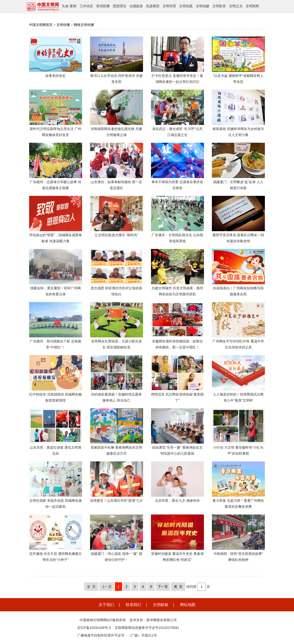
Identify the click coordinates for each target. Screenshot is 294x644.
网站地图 (188, 605)
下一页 (163, 587)
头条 (65, 6)
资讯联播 (103, 6)
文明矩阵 (252, 6)
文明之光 (236, 6)
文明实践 (186, 6)
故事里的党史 (56, 76)
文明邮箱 (161, 605)
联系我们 (133, 605)
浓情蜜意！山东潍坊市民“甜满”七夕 (116, 501)
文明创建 (203, 6)
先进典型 (153, 6)
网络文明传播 (84, 25)
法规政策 (136, 6)
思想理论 (119, 6)
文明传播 (63, 25)
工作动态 (86, 6)
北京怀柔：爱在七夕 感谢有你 (177, 501)
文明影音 (219, 6)
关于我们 (106, 605)
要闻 (73, 6)
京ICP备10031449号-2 (94, 628)
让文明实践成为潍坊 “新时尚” (116, 235)
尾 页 (178, 587)
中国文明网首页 (41, 25)
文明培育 (169, 6)
